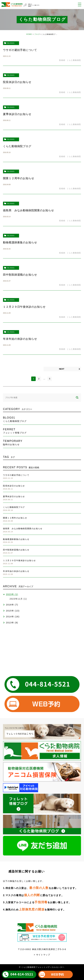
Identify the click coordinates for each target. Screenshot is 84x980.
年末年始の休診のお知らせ (20, 339)
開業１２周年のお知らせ (19, 178)
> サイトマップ (42, 955)
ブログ (37, 34)
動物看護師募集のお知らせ (20, 242)
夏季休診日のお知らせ (17, 114)
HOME (29, 34)
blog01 (11, 43)
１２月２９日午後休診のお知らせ (24, 307)
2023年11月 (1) (18, 599)
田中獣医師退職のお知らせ (20, 275)
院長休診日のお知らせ (17, 82)
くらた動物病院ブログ (17, 146)
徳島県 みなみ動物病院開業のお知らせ (28, 210)
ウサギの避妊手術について (20, 50)
